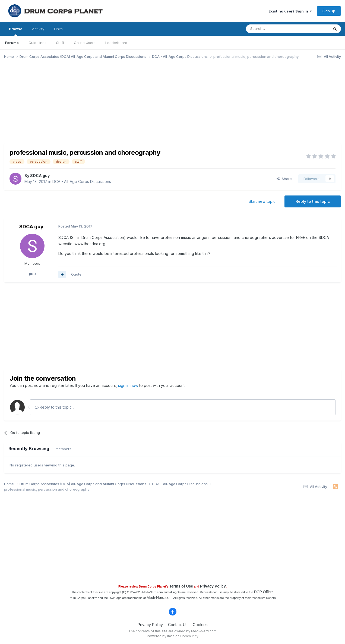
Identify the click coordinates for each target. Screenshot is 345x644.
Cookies (200, 625)
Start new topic (262, 201)
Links (58, 29)
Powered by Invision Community (173, 636)
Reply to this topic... (54, 407)
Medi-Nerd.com (160, 598)
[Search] (274, 29)
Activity (38, 29)
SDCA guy (40, 176)
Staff (60, 43)
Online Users (85, 43)
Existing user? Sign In (290, 11)
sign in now (128, 385)
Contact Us (178, 625)
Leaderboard (116, 43)
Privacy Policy (213, 586)
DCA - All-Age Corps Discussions (82, 181)
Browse (16, 31)
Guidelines (37, 43)
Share (284, 179)
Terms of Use (181, 586)
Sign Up (329, 11)
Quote (76, 274)
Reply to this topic (313, 201)
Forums (12, 43)
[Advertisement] (103, 105)
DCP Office (263, 592)
